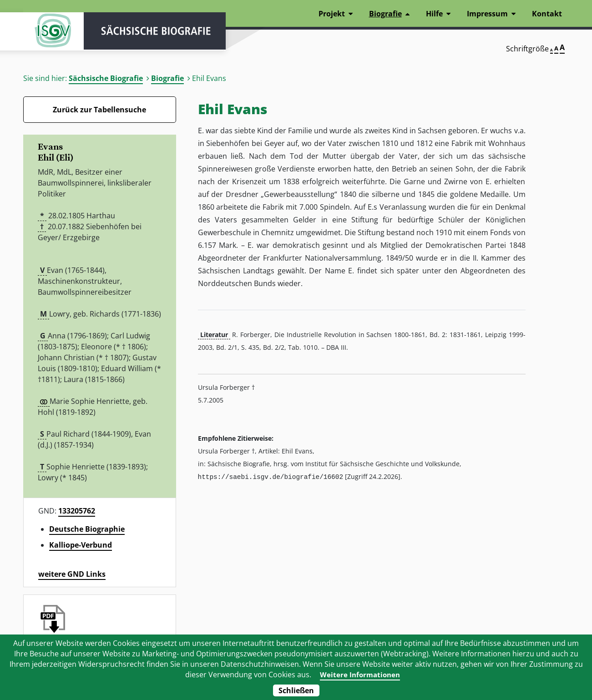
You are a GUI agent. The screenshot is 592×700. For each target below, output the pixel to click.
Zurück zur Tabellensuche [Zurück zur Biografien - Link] (99, 110)
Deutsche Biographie (87, 529)
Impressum (487, 14)
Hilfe (434, 14)
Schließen (296, 690)
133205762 (77, 511)
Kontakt (547, 14)
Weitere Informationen (360, 675)
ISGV (51, 33)
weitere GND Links (72, 574)
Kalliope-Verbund (81, 545)
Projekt (332, 14)
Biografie (167, 78)
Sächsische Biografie (106, 78)
